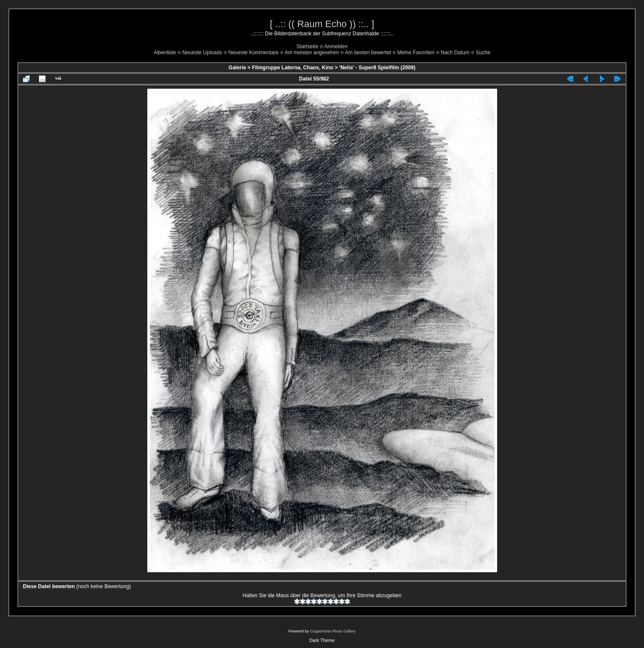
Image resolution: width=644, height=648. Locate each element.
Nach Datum (455, 53)
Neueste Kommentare (254, 53)
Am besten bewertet (368, 53)
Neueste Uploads (202, 53)
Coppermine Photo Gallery (333, 631)
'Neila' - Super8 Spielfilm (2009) (377, 68)
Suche (483, 53)
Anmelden (336, 47)
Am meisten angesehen (312, 53)
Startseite (307, 47)
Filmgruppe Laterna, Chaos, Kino (293, 68)
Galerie (238, 68)
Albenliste (165, 53)
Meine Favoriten (416, 53)
